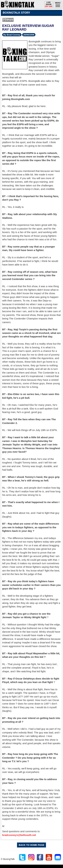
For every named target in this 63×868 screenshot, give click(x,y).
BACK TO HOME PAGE (32, 845)
